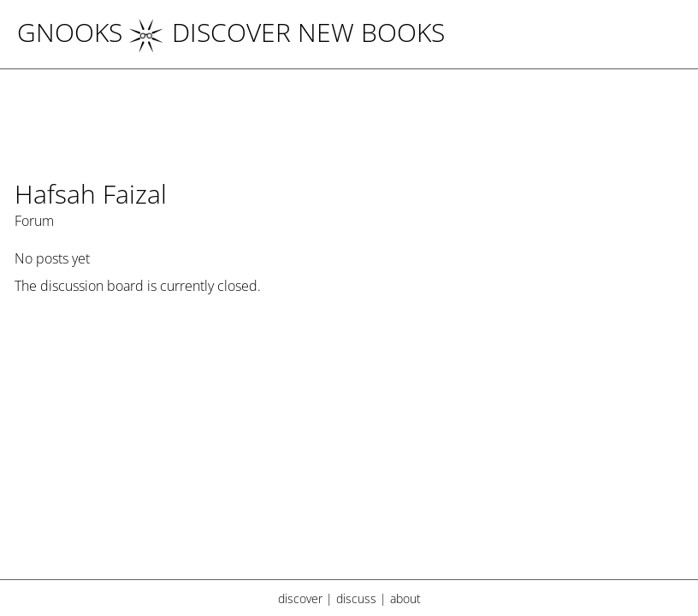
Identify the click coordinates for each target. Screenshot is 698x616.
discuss (356, 598)
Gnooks (70, 32)
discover (300, 598)
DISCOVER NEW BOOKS (287, 32)
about (405, 598)
